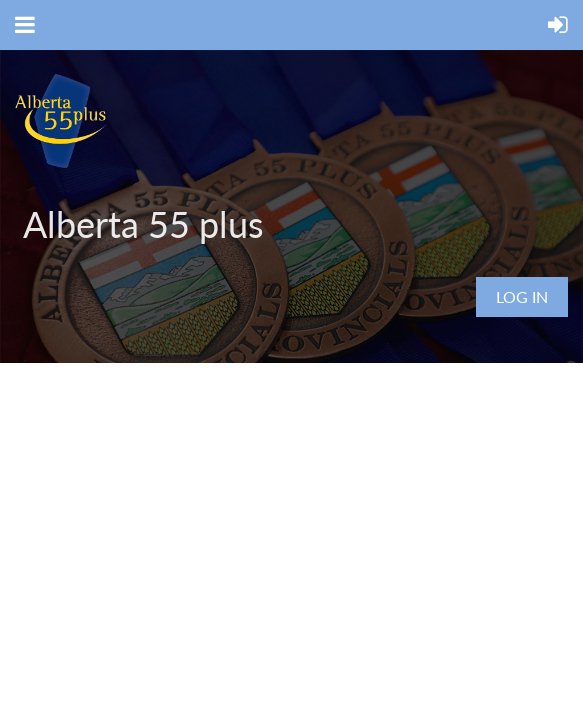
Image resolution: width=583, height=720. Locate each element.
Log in (522, 296)
